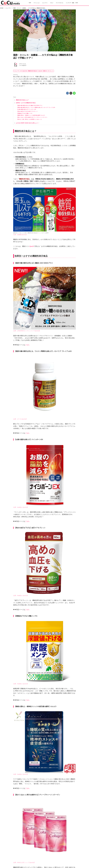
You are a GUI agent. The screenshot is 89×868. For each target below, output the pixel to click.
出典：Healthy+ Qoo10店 (21, 507)
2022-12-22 (22, 64)
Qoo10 (32, 246)
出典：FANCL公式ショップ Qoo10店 (24, 863)
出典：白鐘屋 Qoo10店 (20, 235)
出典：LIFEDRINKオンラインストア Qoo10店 (27, 331)
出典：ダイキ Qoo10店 (20, 419)
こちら (27, 345)
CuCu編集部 (23, 65)
